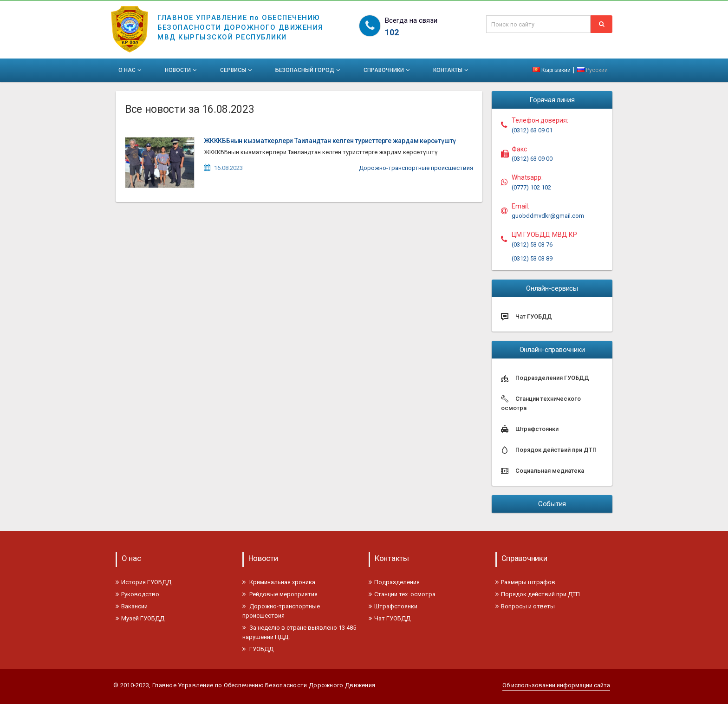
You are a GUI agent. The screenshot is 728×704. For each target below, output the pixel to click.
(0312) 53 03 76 (532, 244)
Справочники (387, 70)
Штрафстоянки (393, 606)
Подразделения (394, 582)
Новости (182, 70)
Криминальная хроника (279, 582)
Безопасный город (309, 70)
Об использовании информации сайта (556, 685)
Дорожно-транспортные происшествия (416, 168)
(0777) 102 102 (531, 187)
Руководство (137, 594)
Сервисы (237, 70)
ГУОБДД (258, 649)
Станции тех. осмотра (402, 594)
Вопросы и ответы (525, 606)
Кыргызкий (552, 70)
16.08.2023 (228, 168)
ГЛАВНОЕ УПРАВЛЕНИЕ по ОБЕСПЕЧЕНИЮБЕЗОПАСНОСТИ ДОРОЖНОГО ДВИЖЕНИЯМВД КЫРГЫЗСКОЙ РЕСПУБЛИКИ (240, 21)
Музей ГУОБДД (140, 618)
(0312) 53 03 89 (532, 258)
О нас (131, 70)
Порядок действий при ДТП (538, 594)
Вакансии (132, 606)
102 (392, 32)
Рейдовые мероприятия (280, 594)
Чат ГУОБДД (390, 618)
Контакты (452, 70)
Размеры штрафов (525, 582)
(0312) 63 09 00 (532, 159)
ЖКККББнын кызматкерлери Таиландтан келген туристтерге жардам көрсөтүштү (330, 141)
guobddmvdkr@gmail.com (548, 216)
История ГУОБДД (143, 582)
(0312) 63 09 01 (532, 130)
